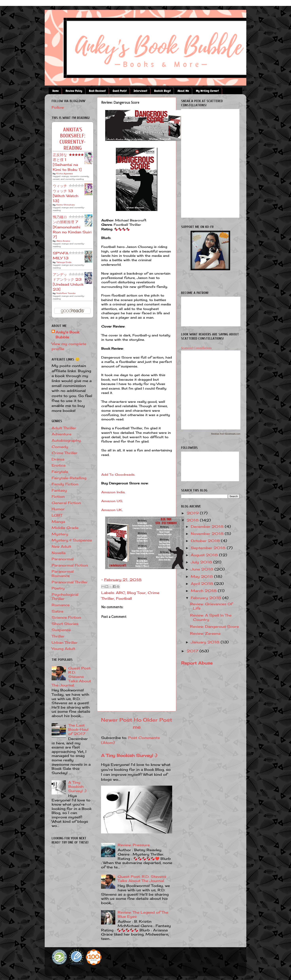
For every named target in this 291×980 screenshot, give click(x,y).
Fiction (58, 496)
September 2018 (209, 548)
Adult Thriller (64, 428)
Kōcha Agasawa (65, 173)
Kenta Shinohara (65, 205)
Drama (58, 459)
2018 (193, 520)
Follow (58, 107)
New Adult (61, 546)
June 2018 (203, 569)
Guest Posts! (120, 91)
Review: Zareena (205, 633)
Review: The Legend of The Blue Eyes (143, 914)
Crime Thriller (64, 453)
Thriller (58, 636)
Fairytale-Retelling (69, 478)
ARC (120, 593)
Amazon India (113, 492)
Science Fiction (66, 617)
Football (124, 598)
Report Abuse (197, 663)
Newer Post (117, 720)
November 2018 (208, 534)
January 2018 (206, 642)
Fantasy (59, 490)
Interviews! (140, 91)
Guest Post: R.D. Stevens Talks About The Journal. (142, 879)
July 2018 (202, 562)
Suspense (61, 630)
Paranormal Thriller (70, 582)
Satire (57, 611)
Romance (61, 605)
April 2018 (203, 584)
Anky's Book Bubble (67, 335)
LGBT (57, 515)
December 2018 (208, 526)
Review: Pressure (134, 845)
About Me (183, 91)
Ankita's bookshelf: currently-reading (73, 139)
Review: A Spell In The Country (211, 617)
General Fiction (66, 503)
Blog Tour (136, 593)
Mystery (60, 534)
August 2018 (205, 555)
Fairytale (60, 472)
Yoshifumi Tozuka (66, 293)
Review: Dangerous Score (214, 626)
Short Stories (65, 624)
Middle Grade (65, 528)
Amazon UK (112, 510)
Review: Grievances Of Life (211, 606)
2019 (193, 513)
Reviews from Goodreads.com (226, 434)
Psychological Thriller (65, 597)
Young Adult (63, 649)
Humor (58, 509)
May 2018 (202, 576)
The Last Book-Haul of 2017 (78, 729)
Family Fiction (65, 484)
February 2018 (207, 598)
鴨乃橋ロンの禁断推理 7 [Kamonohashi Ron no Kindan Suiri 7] (72, 227)
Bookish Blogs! (163, 91)
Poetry (58, 588)
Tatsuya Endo (64, 262)
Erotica (59, 465)
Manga (58, 522)
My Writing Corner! (207, 91)
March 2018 (204, 591)
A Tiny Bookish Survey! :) (129, 755)
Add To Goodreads (118, 474)
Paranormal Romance (63, 573)
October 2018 (206, 541)
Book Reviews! (97, 91)
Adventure (61, 434)
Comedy (60, 447)
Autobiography (66, 440)
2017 (193, 651)
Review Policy (74, 91)
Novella (59, 553)
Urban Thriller (65, 642)
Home (56, 91)
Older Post (158, 720)
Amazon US (112, 501)
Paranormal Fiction (70, 565)
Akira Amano (63, 241)
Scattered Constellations (196, 348)
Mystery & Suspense (72, 540)
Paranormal (63, 559)
